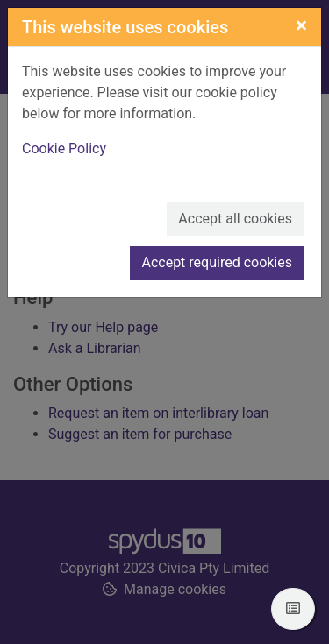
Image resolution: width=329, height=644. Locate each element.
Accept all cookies (235, 219)
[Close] (301, 25)
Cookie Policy (64, 149)
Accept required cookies (217, 262)
